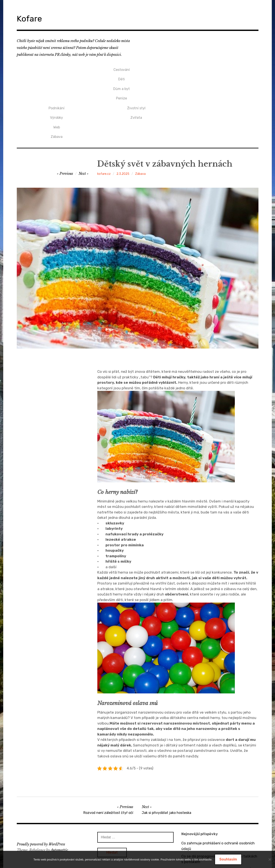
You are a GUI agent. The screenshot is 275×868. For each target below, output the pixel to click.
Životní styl (216, 68)
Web (136, 83)
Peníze (57, 90)
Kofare (33, 18)
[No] (270, 859)
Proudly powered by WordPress (41, 799)
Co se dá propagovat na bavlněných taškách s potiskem (219, 814)
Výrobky (136, 75)
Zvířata (216, 75)
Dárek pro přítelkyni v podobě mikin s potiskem (212, 847)
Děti (57, 75)
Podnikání (136, 68)
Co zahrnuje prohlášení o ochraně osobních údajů (218, 801)
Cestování (57, 68)
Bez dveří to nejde (197, 837)
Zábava (136, 90)
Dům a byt (57, 83)
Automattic (59, 804)
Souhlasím (228, 859)
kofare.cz (104, 128)
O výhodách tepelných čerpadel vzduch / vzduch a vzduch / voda (216, 827)
